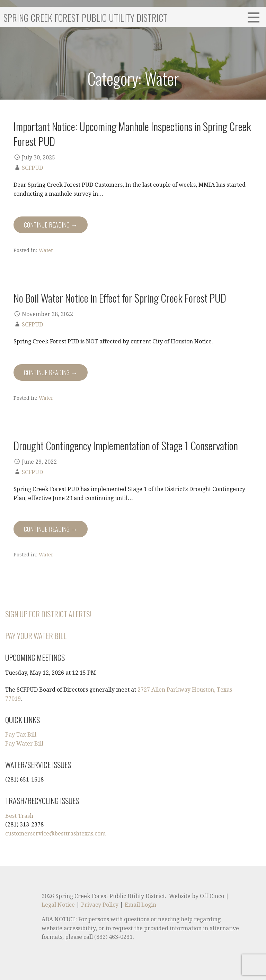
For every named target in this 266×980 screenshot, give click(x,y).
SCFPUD (32, 168)
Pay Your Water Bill (36, 636)
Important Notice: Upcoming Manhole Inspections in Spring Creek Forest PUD (132, 134)
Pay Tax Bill (21, 735)
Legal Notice (58, 905)
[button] (256, 17)
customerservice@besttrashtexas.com (55, 834)
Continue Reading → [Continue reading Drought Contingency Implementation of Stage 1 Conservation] (51, 529)
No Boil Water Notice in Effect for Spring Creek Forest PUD (120, 298)
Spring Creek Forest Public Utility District (85, 18)
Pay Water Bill (24, 744)
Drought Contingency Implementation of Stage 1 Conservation (126, 445)
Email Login (140, 905)
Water (46, 250)
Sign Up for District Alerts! (48, 614)
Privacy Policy (100, 905)
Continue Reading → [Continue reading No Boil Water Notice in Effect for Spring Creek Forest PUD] (51, 372)
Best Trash (19, 816)
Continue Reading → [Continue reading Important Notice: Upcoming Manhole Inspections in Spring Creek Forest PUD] (51, 225)
